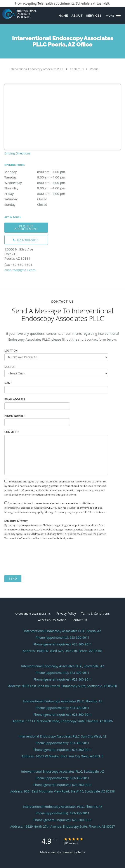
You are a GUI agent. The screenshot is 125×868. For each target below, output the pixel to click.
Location (11, 351)
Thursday (43, 188)
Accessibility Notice (52, 620)
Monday (43, 172)
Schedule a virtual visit (93, 3)
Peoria (94, 69)
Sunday (43, 204)
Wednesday (43, 183)
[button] (118, 15)
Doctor (10, 367)
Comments (12, 432)
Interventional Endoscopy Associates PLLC (37, 69)
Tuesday (43, 177)
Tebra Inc (45, 614)
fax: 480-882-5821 (18, 264)
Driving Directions (17, 153)
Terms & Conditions (95, 613)
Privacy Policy (66, 613)
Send (13, 579)
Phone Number (15, 416)
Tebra (81, 852)
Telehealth (45, 3)
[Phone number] (26, 240)
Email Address (15, 399)
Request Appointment (26, 227)
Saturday (43, 199)
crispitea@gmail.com (20, 270)
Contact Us (77, 69)
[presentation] (38, 558)
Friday (43, 194)
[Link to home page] (24, 14)
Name (8, 383)
